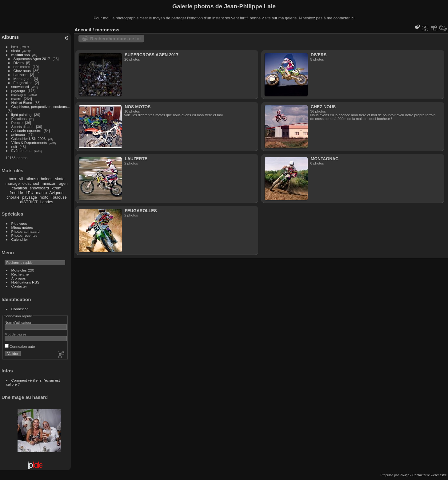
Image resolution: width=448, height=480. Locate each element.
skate (16, 51)
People (17, 123)
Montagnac (22, 79)
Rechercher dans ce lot (116, 39)
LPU (29, 193)
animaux (18, 135)
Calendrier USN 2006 (29, 139)
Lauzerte (21, 75)
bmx (15, 47)
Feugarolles (23, 83)
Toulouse (59, 197)
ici (353, 18)
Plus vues (19, 223)
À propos (19, 278)
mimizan (49, 183)
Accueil (83, 30)
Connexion (20, 309)
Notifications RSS (26, 282)
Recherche (20, 274)
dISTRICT (29, 202)
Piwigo (404, 475)
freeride (16, 193)
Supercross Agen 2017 (32, 59)
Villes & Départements (29, 143)
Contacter (19, 286)
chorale (13, 197)
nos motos (22, 67)
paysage (18, 91)
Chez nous (22, 71)
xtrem (57, 188)
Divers (19, 63)
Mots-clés (19, 270)
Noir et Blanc (22, 103)
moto (44, 197)
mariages (19, 95)
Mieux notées (22, 227)
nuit (14, 147)
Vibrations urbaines (36, 179)
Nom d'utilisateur (18, 322)
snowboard (20, 87)
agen (63, 183)
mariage (13, 183)
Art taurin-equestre (26, 131)
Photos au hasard (26, 231)
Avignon (56, 193)
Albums (10, 37)
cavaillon (19, 188)
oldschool (31, 183)
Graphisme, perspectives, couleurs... (41, 107)
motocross (21, 55)
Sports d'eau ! (22, 127)
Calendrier (20, 239)
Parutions (19, 119)
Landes (47, 202)
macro (16, 99)
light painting (22, 115)
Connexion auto (20, 346)
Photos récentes (24, 235)
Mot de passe (16, 334)
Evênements (21, 151)
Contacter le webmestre (430, 475)
